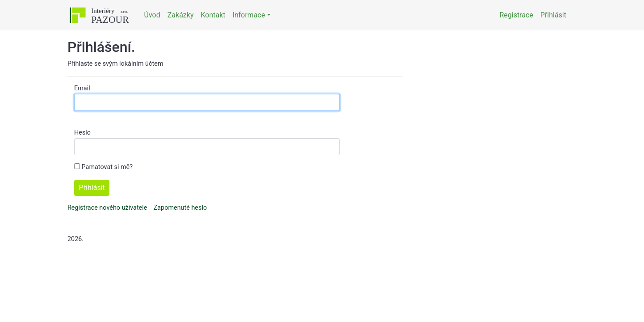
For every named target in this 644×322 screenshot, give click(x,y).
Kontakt (213, 15)
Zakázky (181, 15)
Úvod (152, 15)
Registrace (516, 15)
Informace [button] (249, 15)
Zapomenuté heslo (180, 208)
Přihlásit (553, 15)
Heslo (82, 133)
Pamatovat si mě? (107, 167)
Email (82, 88)
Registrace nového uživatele (107, 208)
